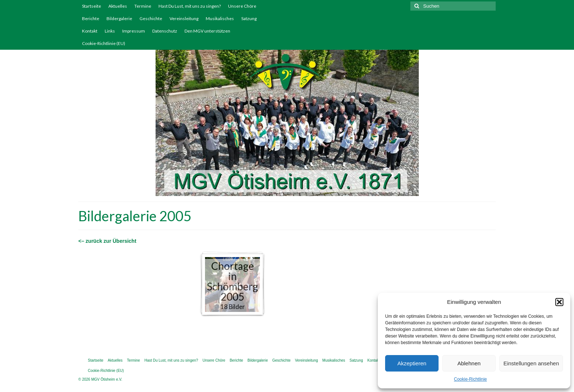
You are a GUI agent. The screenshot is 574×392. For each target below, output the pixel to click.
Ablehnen (469, 363)
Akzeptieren (412, 363)
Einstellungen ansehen (531, 363)
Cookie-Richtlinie (470, 379)
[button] (559, 302)
